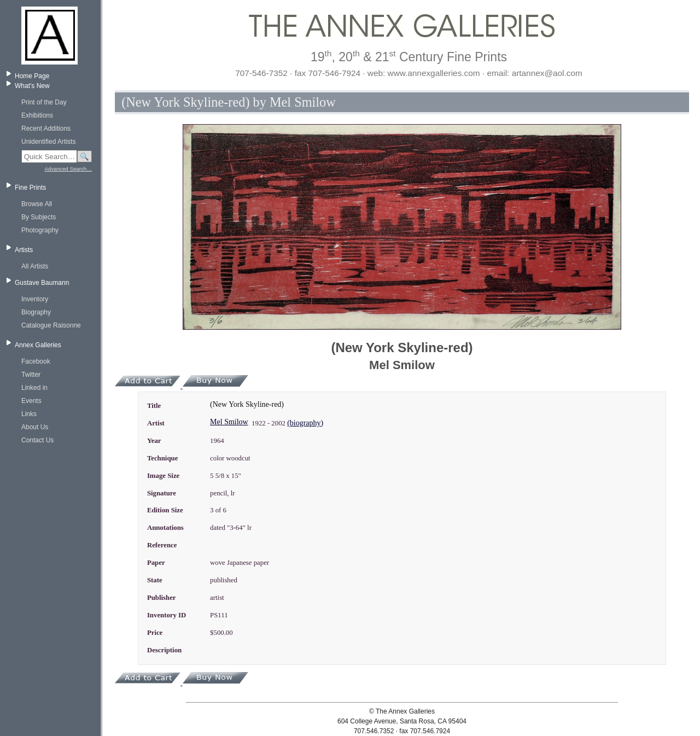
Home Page (32, 76)
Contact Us (37, 440)
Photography (40, 230)
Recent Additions (46, 128)
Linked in (34, 388)
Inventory (35, 299)
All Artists (35, 266)
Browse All (37, 204)
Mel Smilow (229, 422)
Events (31, 401)
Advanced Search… (68, 169)
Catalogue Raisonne (51, 325)
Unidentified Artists (48, 142)
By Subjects (39, 217)
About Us (35, 427)
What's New (32, 86)
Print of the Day (44, 102)
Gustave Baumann (42, 283)
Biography (36, 312)
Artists (24, 250)
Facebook (36, 361)
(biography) (305, 423)
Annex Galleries (38, 345)
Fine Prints (30, 188)
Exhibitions (37, 115)
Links (29, 414)
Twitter (31, 375)
